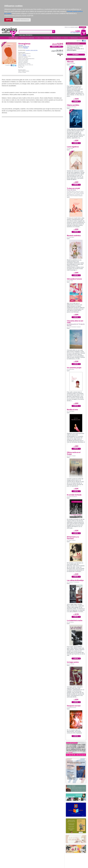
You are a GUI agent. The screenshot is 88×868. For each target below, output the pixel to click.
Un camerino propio (74, 368)
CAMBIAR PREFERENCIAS (22, 20)
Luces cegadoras (73, 147)
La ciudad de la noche (75, 620)
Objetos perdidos (73, 105)
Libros (24, 35)
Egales (24, 55)
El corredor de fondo (74, 495)
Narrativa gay (26, 47)
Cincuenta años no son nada (75, 322)
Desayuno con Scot (74, 706)
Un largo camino (73, 662)
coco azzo (21, 45)
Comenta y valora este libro (32, 50)
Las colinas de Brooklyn (75, 580)
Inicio (21, 35)
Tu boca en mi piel (73, 188)
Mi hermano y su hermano (73, 538)
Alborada (70, 62)
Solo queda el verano (74, 279)
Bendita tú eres (72, 410)
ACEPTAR (8, 20)
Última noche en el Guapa (74, 453)
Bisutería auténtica (74, 236)
